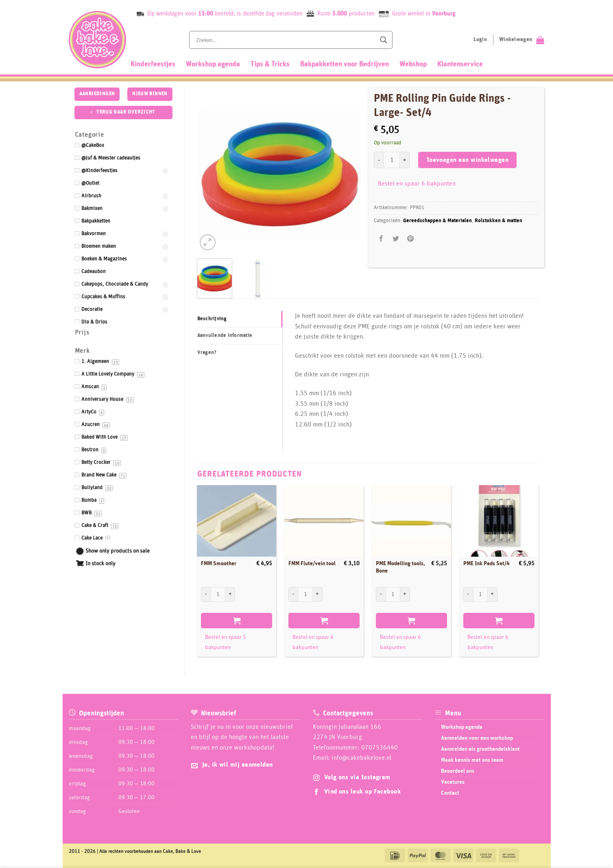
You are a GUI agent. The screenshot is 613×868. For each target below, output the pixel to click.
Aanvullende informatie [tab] (225, 336)
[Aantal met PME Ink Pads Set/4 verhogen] (493, 595)
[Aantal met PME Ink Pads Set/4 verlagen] (468, 595)
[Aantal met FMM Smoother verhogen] (230, 595)
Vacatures (453, 782)
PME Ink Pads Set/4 (486, 564)
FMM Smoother (219, 564)
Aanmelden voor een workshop (477, 738)
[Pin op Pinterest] (411, 239)
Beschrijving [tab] (212, 319)
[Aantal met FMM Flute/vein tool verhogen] (318, 595)
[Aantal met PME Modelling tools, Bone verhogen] (405, 595)
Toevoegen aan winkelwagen (468, 160)
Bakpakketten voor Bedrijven (345, 64)
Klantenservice (460, 64)
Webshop (413, 64)
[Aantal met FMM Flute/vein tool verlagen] (293, 595)
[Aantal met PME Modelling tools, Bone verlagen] (381, 595)
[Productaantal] (392, 160)
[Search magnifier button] (384, 40)
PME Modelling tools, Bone (400, 567)
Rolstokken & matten (498, 221)
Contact (450, 793)
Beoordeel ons (458, 771)
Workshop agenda (213, 64)
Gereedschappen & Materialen (437, 221)
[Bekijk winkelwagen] (522, 40)
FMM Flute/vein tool (312, 564)
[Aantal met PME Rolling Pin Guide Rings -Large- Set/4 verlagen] (379, 160)
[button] (208, 242)
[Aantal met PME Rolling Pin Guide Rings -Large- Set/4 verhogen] (405, 160)
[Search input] (285, 40)
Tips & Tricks (270, 64)
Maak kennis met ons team (472, 760)
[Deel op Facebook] (381, 239)
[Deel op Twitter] (396, 239)
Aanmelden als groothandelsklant (480, 749)
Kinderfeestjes (153, 64)
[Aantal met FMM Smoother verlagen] (206, 595)
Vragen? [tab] (207, 353)
